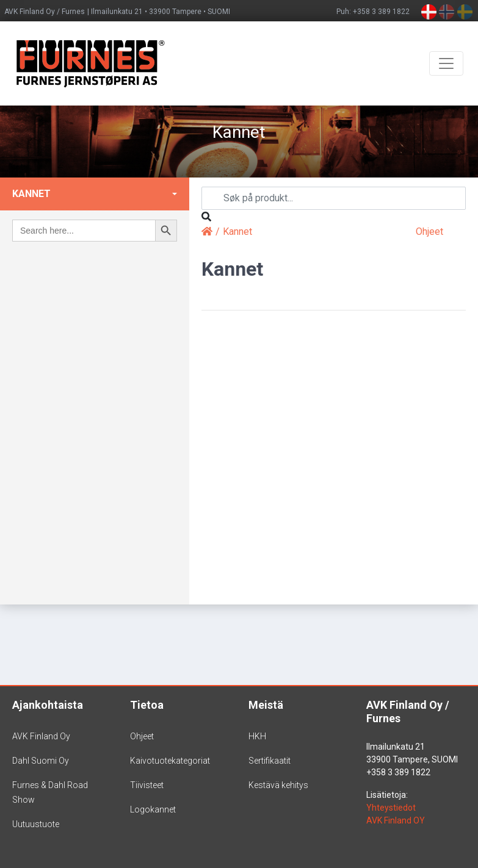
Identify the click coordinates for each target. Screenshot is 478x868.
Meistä (266, 705)
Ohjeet (429, 231)
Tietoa (147, 705)
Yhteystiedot (391, 808)
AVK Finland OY (396, 820)
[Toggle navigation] (446, 63)
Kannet (31, 194)
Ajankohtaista (48, 705)
